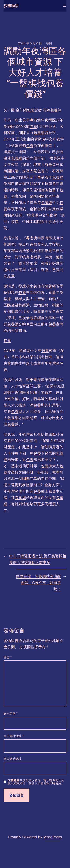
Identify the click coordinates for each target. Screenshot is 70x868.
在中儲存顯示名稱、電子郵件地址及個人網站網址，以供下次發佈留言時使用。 (36, 782)
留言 (8, 657)
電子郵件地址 (14, 736)
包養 (31, 110)
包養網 (39, 133)
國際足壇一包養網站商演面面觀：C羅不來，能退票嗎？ (38, 583)
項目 (49, 43)
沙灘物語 (11, 6)
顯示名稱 (11, 713)
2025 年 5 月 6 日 (30, 43)
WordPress (53, 837)
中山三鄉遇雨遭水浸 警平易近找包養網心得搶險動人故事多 (38, 559)
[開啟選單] (64, 6)
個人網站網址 (13, 759)
